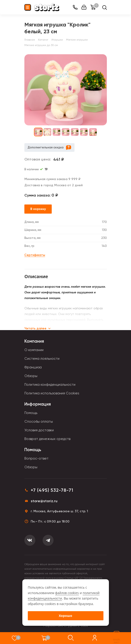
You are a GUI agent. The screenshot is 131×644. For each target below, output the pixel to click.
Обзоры (31, 376)
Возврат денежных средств (47, 439)
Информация (38, 404)
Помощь (31, 413)
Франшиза (33, 367)
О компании (34, 350)
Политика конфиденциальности (50, 385)
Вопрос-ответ (36, 458)
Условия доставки (39, 430)
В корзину (38, 209)
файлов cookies (67, 593)
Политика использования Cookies (52, 393)
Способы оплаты (39, 422)
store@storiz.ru (44, 501)
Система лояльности (42, 359)
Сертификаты (35, 255)
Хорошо (65, 616)
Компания (34, 341)
